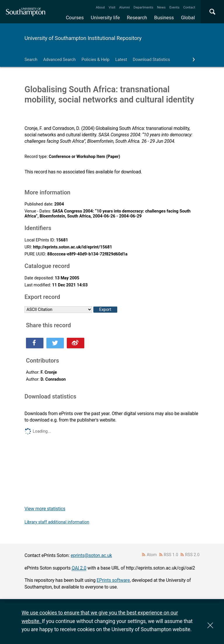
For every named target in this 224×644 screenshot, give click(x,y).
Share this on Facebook (35, 343)
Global (188, 18)
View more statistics (45, 509)
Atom (152, 555)
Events (175, 7)
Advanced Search (59, 60)
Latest (121, 60)
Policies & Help (95, 60)
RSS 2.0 (192, 555)
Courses (75, 18)
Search (31, 60)
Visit (112, 7)
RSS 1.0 (171, 555)
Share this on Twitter (55, 343)
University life (105, 18)
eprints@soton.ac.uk (91, 555)
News (161, 7)
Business (164, 18)
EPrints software (113, 580)
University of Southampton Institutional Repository (83, 38)
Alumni (124, 7)
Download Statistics (151, 60)
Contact (189, 7)
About (100, 7)
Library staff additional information (57, 522)
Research (137, 18)
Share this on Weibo (76, 343)
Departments (143, 7)
